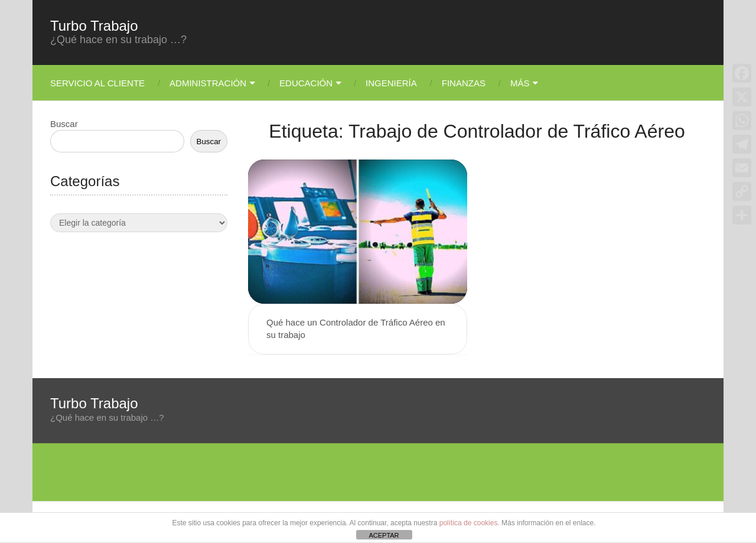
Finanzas (464, 83)
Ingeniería (391, 83)
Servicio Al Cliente (97, 83)
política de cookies (469, 523)
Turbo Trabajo (94, 26)
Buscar (64, 124)
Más (520, 83)
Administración (208, 83)
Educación (306, 83)
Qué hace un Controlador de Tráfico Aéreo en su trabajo (356, 329)
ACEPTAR (384, 535)
